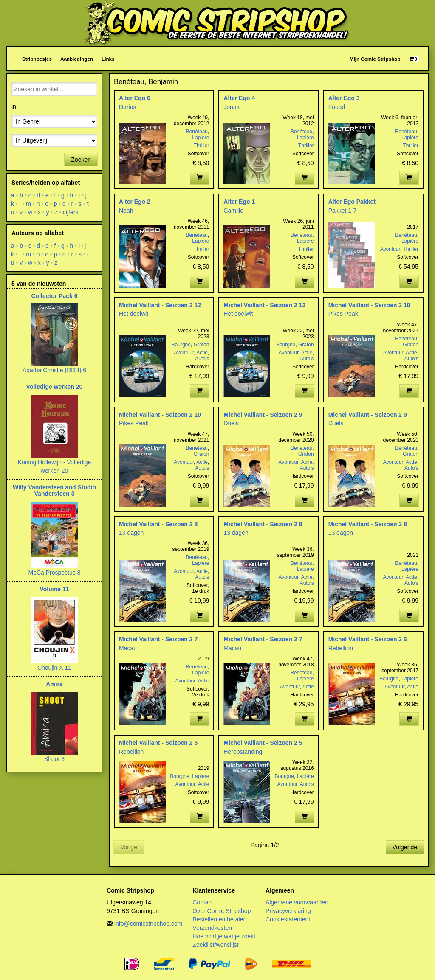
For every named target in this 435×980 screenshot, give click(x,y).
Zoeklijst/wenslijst (215, 945)
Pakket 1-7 (343, 211)
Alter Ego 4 (239, 98)
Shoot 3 (54, 759)
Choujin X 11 (54, 668)
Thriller (202, 146)
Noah (126, 211)
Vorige (129, 847)
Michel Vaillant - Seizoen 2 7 (158, 639)
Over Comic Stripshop (222, 911)
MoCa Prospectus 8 (55, 573)
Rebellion (341, 648)
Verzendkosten (212, 928)
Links (108, 59)
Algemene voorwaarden (297, 902)
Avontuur (390, 249)
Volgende (405, 847)
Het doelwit (134, 314)
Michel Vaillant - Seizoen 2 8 (158, 524)
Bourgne (181, 345)
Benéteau (197, 132)
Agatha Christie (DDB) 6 (54, 370)
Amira (54, 684)
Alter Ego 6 (135, 98)
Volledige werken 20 (55, 387)
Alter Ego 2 (135, 202)
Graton (202, 345)
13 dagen (131, 533)
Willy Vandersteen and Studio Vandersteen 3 (54, 490)
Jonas (231, 107)
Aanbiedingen (77, 59)
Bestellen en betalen (219, 919)
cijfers (71, 212)
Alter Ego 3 (344, 98)
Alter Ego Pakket (352, 202)
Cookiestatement (288, 919)
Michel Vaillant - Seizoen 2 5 (263, 743)
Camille (233, 211)
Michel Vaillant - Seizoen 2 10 (369, 305)
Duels (231, 423)
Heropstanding (243, 752)
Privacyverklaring (288, 911)
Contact (203, 902)
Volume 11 (55, 589)
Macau (128, 648)
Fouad (337, 107)
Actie (202, 353)
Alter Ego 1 (239, 202)
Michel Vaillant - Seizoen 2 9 (263, 415)
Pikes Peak (343, 314)
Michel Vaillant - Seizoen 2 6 (368, 639)
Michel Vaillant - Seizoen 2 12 (160, 305)
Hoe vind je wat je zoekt (224, 936)
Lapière (201, 138)
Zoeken (81, 160)
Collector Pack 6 (55, 296)
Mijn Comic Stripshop (375, 59)
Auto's (202, 359)
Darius (127, 107)
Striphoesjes (37, 59)
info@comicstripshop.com (148, 924)
